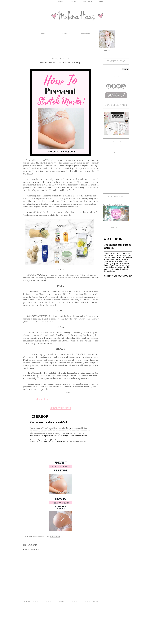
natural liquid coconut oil (43, 322)
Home (61, 601)
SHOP (101, 2)
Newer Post (27, 601)
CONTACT (73, 2)
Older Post (95, 601)
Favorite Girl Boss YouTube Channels (115, 205)
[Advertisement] (61, 621)
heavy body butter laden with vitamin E (40, 335)
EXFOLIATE (33, 275)
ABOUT (60, 2)
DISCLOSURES (88, 2)
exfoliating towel (72, 275)
